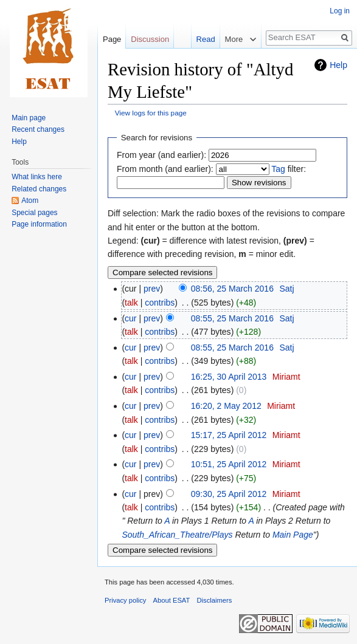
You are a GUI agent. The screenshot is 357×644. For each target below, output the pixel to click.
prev (152, 289)
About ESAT (172, 600)
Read (195, 39)
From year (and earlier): (161, 155)
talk (131, 303)
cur (130, 318)
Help (338, 65)
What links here (37, 177)
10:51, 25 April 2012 (229, 464)
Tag (278, 169)
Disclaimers (215, 600)
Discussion (150, 39)
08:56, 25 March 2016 (232, 289)
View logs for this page (151, 113)
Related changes (39, 189)
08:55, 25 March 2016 (232, 318)
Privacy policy (125, 600)
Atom (30, 200)
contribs (160, 303)
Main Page (293, 535)
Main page (29, 118)
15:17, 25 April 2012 (229, 435)
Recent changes (38, 129)
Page (112, 39)
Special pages (34, 213)
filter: (289, 169)
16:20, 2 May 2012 (226, 406)
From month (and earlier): (165, 169)
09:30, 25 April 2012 (229, 494)
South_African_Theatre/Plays (177, 535)
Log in (340, 11)
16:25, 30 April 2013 (229, 377)
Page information (39, 224)
